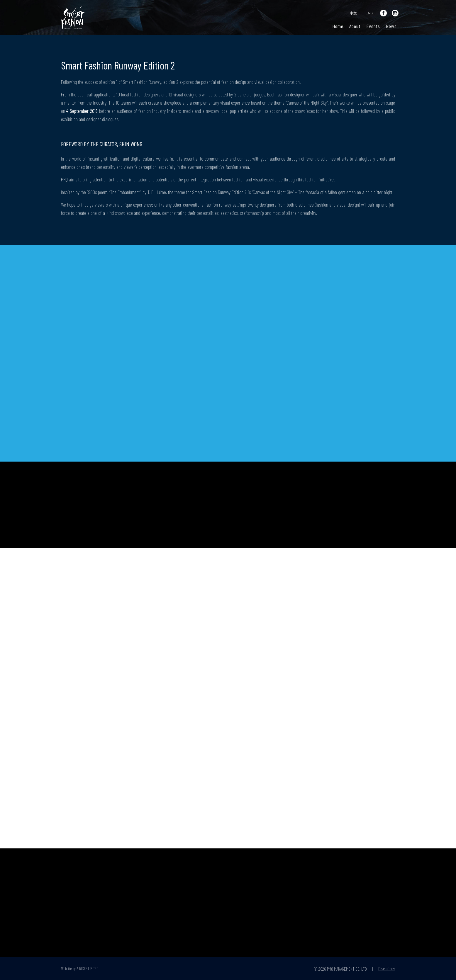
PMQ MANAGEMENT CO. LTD (347, 969)
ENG (369, 13)
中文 (353, 13)
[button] (355, 26)
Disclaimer (387, 968)
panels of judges (251, 94)
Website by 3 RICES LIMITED (80, 968)
